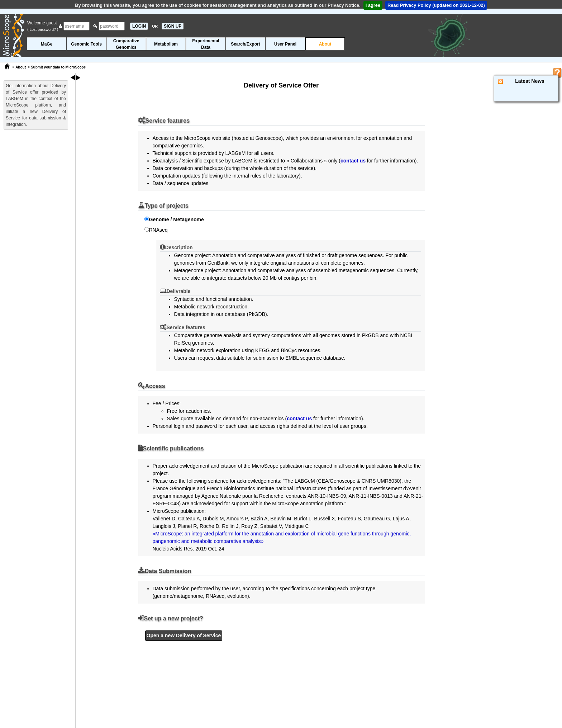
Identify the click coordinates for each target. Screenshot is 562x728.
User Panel (285, 44)
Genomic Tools (86, 44)
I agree (373, 5)
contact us (353, 161)
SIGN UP (173, 26)
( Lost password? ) (43, 29)
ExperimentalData (206, 44)
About (325, 44)
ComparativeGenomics (126, 44)
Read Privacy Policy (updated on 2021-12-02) (436, 5)
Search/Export (245, 44)
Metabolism (166, 44)
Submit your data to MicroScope (58, 67)
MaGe (47, 44)
